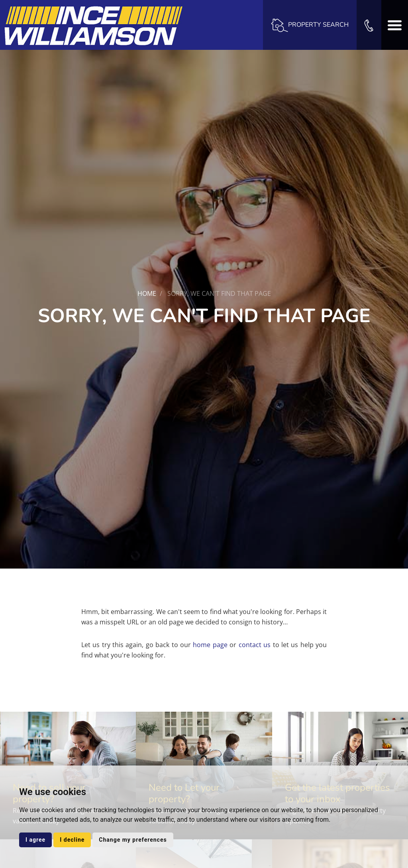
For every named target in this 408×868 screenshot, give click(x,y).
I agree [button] (35, 840)
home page (210, 645)
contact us (255, 645)
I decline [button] (72, 840)
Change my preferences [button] (133, 840)
